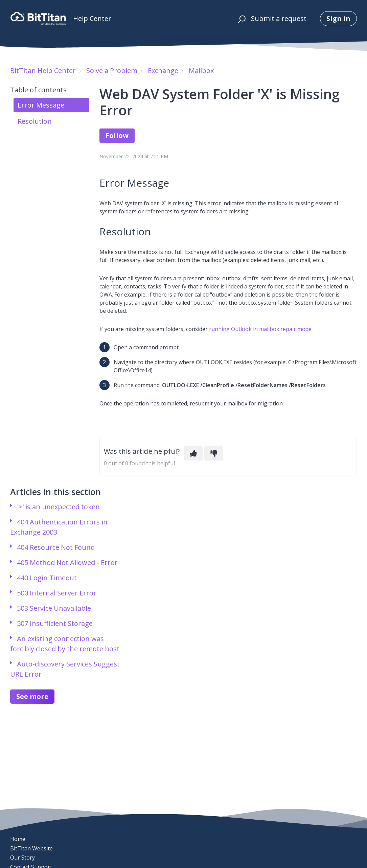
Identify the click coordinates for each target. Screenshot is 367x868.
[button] (241, 19)
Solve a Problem (112, 71)
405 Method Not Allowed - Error (67, 562)
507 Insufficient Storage (55, 623)
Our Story (22, 858)
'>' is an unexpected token (58, 507)
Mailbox (201, 71)
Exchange (163, 71)
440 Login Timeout (47, 578)
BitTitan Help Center (43, 71)
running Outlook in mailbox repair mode (260, 329)
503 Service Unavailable (54, 608)
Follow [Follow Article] (117, 135)
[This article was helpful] (193, 453)
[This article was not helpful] (214, 453)
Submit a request (279, 18)
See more (32, 696)
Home (18, 839)
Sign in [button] (338, 18)
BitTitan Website (31, 848)
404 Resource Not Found (56, 547)
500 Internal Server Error (57, 593)
